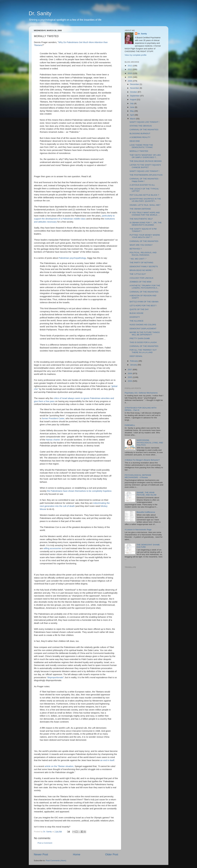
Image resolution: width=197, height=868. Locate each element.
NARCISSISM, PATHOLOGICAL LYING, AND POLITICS (150, 443)
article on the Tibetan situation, (59, 766)
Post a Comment (45, 843)
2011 (130, 69)
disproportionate (55, 677)
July (132, 103)
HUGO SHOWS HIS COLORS (143, 325)
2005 (130, 377)
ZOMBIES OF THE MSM (140, 282)
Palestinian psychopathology (72, 258)
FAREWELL (130, 425)
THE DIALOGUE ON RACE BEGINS (146, 161)
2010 (130, 73)
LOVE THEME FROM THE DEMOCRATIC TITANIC (141, 146)
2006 (130, 373)
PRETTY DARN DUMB (140, 338)
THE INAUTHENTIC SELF (141, 219)
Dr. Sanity (40, 13)
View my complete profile (136, 55)
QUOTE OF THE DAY (139, 309)
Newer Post (41, 854)
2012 (130, 66)
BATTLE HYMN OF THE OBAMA (144, 302)
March (133, 119)
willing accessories (53, 548)
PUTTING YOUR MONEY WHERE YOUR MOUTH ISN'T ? (145, 236)
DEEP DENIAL (136, 356)
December (135, 84)
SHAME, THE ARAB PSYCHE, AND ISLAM (146, 494)
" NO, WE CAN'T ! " (138, 259)
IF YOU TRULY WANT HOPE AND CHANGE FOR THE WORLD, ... (145, 214)
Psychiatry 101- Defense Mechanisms (141, 393)
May (132, 111)
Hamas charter (53, 440)
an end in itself (107, 760)
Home (77, 854)
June (133, 107)
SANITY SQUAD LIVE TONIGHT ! (144, 122)
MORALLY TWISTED (139, 151)
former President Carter (53, 418)
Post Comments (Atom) (56, 861)
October (134, 92)
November (135, 88)
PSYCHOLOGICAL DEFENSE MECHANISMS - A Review (138, 476)
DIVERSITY (135, 317)
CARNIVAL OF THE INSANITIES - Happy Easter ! (145, 180)
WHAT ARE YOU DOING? (141, 245)
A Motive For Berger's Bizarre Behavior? (142, 460)
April (132, 115)
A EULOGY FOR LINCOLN (141, 278)
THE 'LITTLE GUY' (138, 274)
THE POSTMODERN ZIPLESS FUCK (146, 175)
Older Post (112, 854)
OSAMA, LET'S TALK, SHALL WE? (145, 205)
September (135, 96)
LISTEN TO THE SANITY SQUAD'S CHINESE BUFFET (145, 166)
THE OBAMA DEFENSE (140, 209)
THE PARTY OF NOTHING (141, 263)
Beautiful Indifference (146, 512)
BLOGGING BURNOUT (140, 133)
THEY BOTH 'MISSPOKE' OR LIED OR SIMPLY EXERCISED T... (145, 156)
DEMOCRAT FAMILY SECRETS (144, 266)
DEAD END (135, 141)
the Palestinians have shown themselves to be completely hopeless (79, 491)
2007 (130, 370)
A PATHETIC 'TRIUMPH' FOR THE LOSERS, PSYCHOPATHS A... (145, 287)
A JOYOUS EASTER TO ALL (142, 185)
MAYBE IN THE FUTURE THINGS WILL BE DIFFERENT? (145, 333)
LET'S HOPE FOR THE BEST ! (143, 306)
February (134, 361)
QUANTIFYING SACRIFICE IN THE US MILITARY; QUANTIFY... (145, 200)
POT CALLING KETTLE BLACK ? (144, 195)
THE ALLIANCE (136, 321)
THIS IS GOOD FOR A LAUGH (143, 342)
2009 (130, 77)
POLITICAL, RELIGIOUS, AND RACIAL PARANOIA (143, 254)
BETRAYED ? (136, 249)
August (133, 99)
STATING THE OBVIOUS (141, 126)
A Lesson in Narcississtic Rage (138, 530)
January (134, 365)
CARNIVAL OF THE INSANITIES (144, 130)
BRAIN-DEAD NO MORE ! (141, 270)
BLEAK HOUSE (136, 313)
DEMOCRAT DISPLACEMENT (143, 329)
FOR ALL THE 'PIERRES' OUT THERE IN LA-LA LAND (143, 351)
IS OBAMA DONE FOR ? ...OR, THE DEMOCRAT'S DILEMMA (146, 224)
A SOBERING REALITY (140, 137)
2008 (130, 81)
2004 (130, 381)
